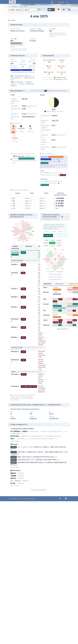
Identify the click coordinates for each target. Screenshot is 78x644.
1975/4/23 (47, 173)
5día (19, 10)
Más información (62, 329)
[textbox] (59, 9)
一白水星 (46, 240)
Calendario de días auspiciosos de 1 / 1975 (61, 78)
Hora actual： (12, 20)
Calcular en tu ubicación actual (57, 91)
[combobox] (59, 9)
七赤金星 (46, 246)
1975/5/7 (47, 181)
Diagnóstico (48, 235)
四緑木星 (46, 243)
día (50, 10)
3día (12, 10)
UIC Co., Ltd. (20, 499)
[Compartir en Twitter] (66, 499)
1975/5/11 (28, 156)
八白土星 (52, 246)
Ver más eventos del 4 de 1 (39, 490)
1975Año (15, 7)
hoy (26, 10)
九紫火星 (59, 246)
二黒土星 (52, 240)
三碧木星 (59, 240)
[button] (67, 2)
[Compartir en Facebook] (60, 499)
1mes (21, 7)
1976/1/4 (58, 159)
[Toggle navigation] (52, 2)
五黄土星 (52, 243)
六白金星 (59, 243)
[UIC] (12, 2)
